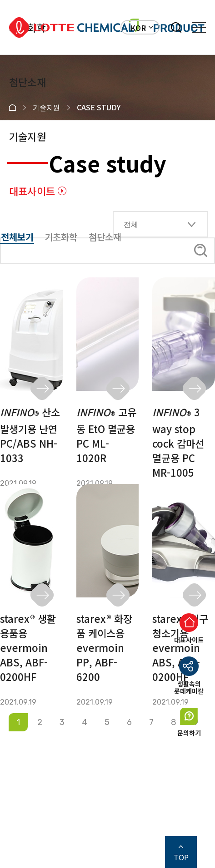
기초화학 (61, 237)
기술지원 (27, 136)
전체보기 (17, 237)
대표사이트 (32, 191)
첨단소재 (27, 82)
